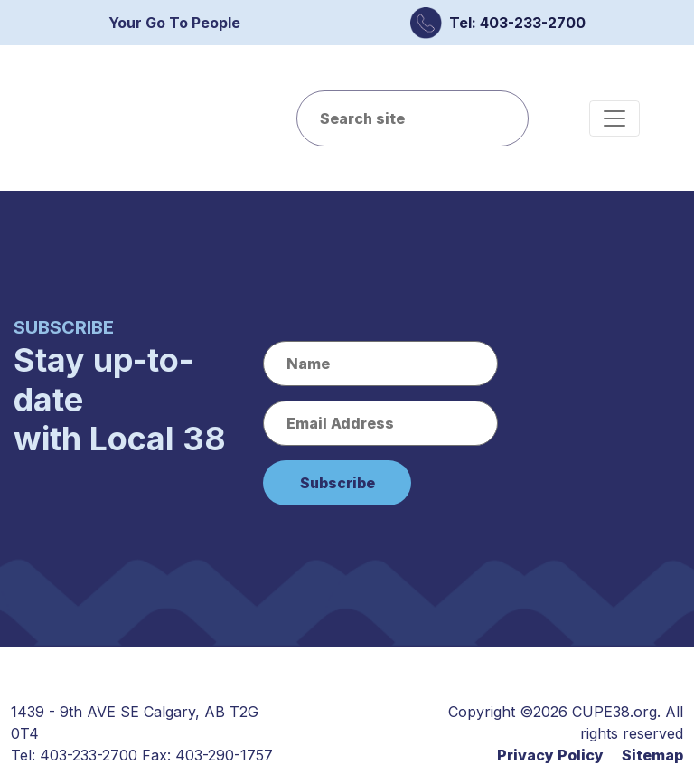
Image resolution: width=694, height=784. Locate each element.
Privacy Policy (550, 755)
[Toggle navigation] (614, 118)
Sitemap (652, 755)
